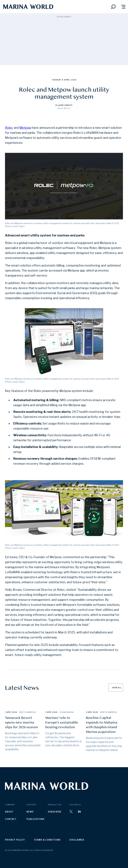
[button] (123, 7)
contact (11, 819)
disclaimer (77, 840)
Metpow (25, 128)
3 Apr (89, 712)
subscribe (55, 812)
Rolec (9, 128)
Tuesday (56, 80)
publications (35, 819)
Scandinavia (67, 712)
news (30, 812)
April (67, 80)
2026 (14, 712)
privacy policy (15, 840)
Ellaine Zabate (64, 105)
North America (28, 712)
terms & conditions (47, 840)
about (9, 812)
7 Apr (8, 712)
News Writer (64, 108)
